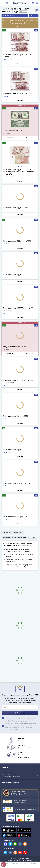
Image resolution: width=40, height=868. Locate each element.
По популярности (9, 16)
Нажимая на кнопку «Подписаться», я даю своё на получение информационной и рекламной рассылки (19, 728)
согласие (33, 718)
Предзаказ (20, 64)
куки (15, 864)
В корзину (29, 138)
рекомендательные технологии (27, 864)
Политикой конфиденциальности (25, 723)
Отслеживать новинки (37, 10)
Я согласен (20, 866)
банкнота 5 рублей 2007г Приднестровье (14, 537)
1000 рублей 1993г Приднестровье (13, 532)
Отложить (11, 138)
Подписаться (20, 713)
